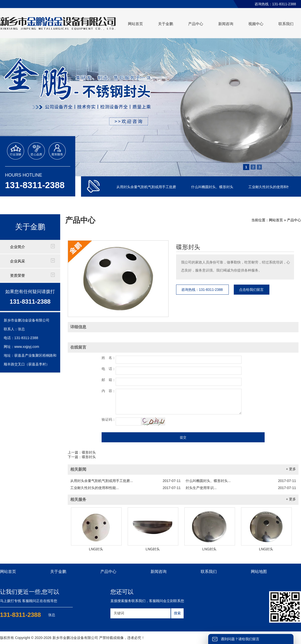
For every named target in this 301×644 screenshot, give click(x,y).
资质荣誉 (18, 275)
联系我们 (286, 24)
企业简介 (18, 247)
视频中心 (256, 24)
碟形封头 (188, 247)
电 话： (109, 369)
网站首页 (135, 24)
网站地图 (259, 572)
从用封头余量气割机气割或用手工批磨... (125, 481)
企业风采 (18, 261)
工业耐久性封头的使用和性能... (125, 488)
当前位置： (260, 220)
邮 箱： (109, 380)
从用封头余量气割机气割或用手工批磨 (147, 187)
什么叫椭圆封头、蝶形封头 (213, 187)
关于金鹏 (166, 24)
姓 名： (109, 358)
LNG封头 (96, 549)
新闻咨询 (226, 24)
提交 (183, 437)
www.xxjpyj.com (27, 347)
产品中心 (196, 24)
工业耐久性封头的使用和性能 (272, 187)
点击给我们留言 (251, 290)
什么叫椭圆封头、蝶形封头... (241, 481)
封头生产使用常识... (241, 488)
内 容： (109, 391)
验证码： (109, 419)
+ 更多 (291, 469)
